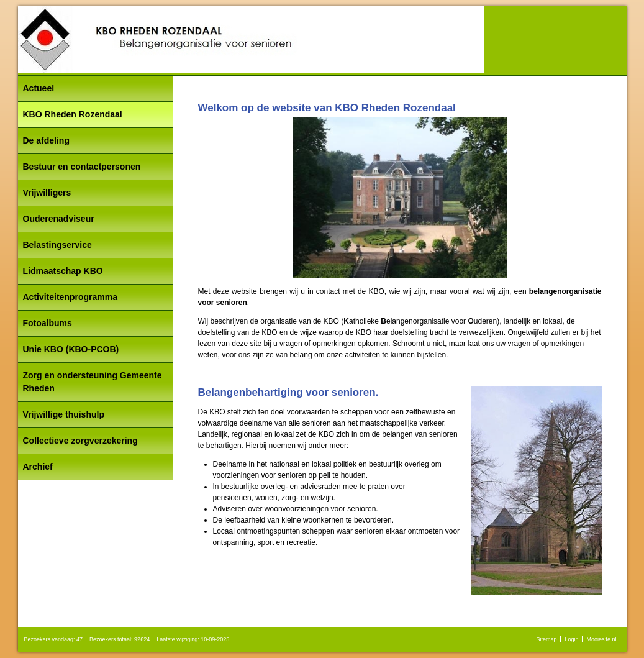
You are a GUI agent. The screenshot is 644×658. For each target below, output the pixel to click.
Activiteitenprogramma (70, 297)
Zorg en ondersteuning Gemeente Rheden (93, 382)
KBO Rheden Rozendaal (73, 114)
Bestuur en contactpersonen (82, 167)
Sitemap (546, 639)
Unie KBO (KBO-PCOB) (71, 349)
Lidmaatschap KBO (63, 271)
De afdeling (46, 140)
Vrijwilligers (47, 193)
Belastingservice (57, 245)
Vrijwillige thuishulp (64, 414)
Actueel (39, 88)
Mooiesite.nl (601, 639)
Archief (38, 467)
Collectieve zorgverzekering (80, 441)
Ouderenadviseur (59, 219)
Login (571, 639)
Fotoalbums (48, 323)
